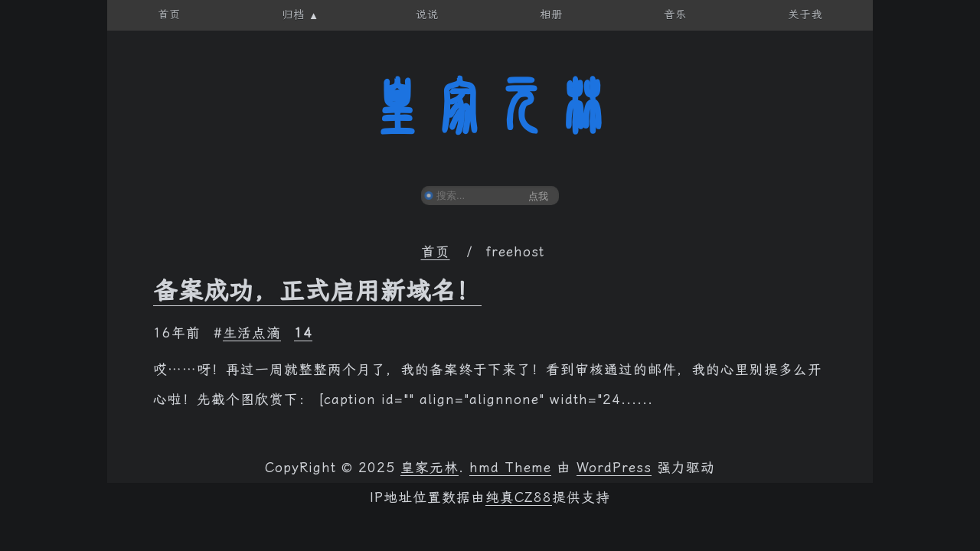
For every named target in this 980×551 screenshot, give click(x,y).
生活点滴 (252, 333)
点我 (538, 196)
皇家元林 (490, 106)
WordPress (614, 468)
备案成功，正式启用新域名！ (317, 291)
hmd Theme (510, 468)
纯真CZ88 (519, 497)
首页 (436, 252)
